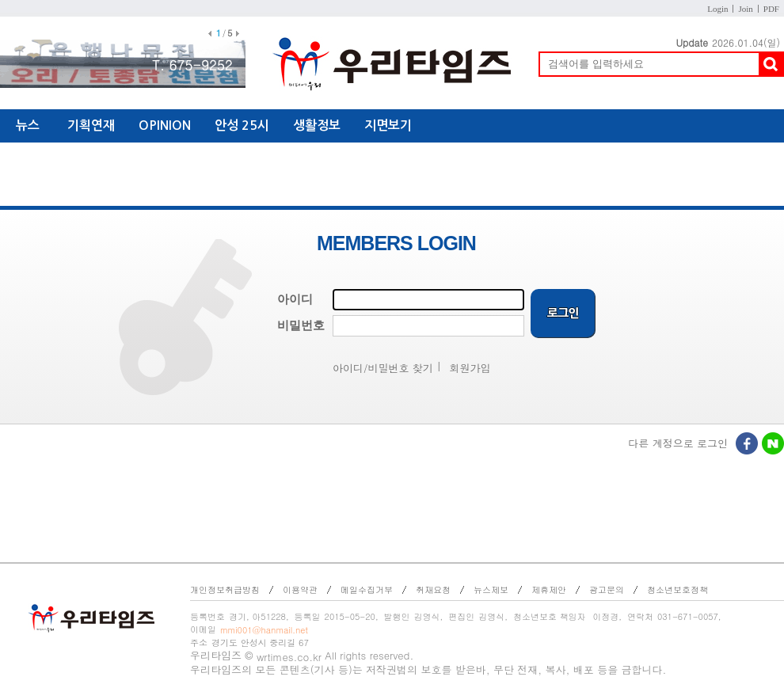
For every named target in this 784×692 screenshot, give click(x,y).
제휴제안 (549, 589)
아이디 (295, 299)
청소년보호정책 (677, 589)
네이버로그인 (774, 445)
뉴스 (28, 125)
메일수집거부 (367, 589)
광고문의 (607, 589)
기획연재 (91, 125)
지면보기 (388, 125)
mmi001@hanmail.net (264, 630)
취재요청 (433, 589)
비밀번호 (301, 325)
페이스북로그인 (748, 445)
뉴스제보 (491, 589)
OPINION (165, 125)
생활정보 (317, 125)
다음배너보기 (238, 34)
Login (717, 9)
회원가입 (470, 368)
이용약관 (300, 589)
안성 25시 (242, 125)
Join (745, 9)
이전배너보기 (210, 34)
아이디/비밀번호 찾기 (383, 368)
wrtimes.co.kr (289, 657)
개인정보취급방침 (225, 589)
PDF (771, 9)
